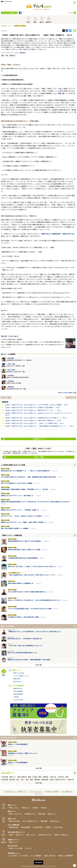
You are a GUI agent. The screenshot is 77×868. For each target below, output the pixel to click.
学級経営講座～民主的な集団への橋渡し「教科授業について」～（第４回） (25, 489)
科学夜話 (16, 697)
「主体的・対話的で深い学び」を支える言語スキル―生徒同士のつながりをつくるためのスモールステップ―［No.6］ (39, 414)
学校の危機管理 (18, 691)
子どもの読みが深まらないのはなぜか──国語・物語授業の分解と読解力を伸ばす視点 (28, 477)
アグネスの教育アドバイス (14, 573)
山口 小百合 (12, 370)
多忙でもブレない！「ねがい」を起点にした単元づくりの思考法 (21, 516)
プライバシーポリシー (36, 792)
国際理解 (37, 780)
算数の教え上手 (18, 688)
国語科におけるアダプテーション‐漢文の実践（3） (18, 496)
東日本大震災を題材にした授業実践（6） (21, 583)
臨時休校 (12, 55)
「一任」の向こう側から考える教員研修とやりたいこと (25, 646)
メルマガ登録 (13, 855)
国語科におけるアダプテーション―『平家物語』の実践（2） (20, 510)
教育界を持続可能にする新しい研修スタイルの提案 (24, 550)
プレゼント (28, 848)
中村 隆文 (11, 381)
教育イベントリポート (16, 814)
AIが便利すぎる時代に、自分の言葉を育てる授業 (23, 617)
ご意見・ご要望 (24, 457)
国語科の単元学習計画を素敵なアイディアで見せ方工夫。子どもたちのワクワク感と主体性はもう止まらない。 (36, 502)
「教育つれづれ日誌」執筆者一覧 (66, 393)
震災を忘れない (12, 581)
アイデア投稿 (24, 855)
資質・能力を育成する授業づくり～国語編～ (15, 528)
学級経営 (45, 777)
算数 (30, 777)
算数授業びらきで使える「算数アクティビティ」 (23, 753)
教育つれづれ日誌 (20, 26)
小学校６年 (61, 777)
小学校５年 (53, 777)
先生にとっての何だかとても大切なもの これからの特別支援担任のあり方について (35, 600)
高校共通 (12, 780)
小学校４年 (70, 780)
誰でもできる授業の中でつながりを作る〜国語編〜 (17, 483)
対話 (7, 55)
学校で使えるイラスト (45, 835)
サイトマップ (39, 794)
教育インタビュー (14, 808)
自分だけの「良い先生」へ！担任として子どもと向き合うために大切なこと (32, 566)
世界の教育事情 (18, 694)
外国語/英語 (45, 780)
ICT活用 (35, 777)
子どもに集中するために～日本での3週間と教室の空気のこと (27, 592)
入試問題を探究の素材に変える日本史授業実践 (23, 558)
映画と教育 (17, 679)
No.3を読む (5, 397)
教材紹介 (44, 808)
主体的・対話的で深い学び (58, 780)
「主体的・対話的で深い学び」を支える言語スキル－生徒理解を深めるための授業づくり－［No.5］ (36, 418)
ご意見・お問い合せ (50, 855)
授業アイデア (20, 835)
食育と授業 (42, 814)
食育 (67, 777)
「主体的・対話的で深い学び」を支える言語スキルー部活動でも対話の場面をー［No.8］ (32, 407)
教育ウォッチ (26, 808)
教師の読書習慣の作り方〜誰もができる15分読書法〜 (25, 541)
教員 (31, 780)
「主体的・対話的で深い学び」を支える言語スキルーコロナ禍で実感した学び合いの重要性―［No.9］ (37, 405)
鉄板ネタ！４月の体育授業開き (18, 744)
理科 (27, 780)
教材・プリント (31, 835)
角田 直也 (11, 387)
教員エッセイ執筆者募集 (66, 855)
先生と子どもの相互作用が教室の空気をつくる (22, 653)
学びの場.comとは (10, 792)
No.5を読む (72, 397)
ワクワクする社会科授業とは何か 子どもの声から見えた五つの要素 (30, 609)
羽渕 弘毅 (11, 358)
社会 (18, 780)
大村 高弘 (11, 375)
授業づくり (13, 777)
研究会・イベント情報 (16, 848)
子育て (22, 780)
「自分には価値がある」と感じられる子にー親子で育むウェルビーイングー (32, 575)
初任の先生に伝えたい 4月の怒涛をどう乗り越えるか (25, 639)
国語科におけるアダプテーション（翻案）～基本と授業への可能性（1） (24, 522)
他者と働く (63, 93)
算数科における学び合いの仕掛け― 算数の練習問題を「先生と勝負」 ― (30, 660)
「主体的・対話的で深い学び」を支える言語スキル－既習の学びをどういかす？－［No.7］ (33, 410)
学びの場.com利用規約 (51, 792)
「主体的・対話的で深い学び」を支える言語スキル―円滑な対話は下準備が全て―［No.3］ (33, 420)
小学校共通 (5, 777)
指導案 (11, 835)
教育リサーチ (52, 814)
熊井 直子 (23, 53)
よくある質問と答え (66, 792)
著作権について (22, 792)
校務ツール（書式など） (62, 835)
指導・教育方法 (22, 777)
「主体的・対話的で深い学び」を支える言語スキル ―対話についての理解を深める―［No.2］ (34, 423)
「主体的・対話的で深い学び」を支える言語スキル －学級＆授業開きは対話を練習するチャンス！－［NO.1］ (39, 426)
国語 (3, 55)
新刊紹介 (36, 808)
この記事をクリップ (24, 439)
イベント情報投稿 (36, 855)
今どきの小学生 (18, 700)
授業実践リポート (30, 814)
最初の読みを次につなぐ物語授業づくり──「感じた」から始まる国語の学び (26, 471)
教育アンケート (14, 842)
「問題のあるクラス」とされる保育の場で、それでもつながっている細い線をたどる (34, 631)
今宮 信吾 (11, 364)
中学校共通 (5, 780)
